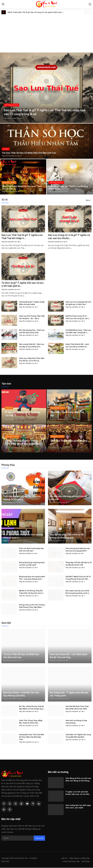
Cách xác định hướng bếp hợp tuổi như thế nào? (31, 550)
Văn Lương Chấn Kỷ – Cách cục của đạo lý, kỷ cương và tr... (32, 346)
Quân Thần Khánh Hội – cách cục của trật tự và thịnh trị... (77, 346)
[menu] (3, 4)
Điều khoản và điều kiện (80, 858)
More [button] (88, 200)
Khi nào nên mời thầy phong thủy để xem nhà (68, 498)
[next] (90, 12)
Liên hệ (64, 858)
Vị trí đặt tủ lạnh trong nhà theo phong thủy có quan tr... (23, 536)
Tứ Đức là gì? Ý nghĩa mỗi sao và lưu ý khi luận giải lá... (22, 285)
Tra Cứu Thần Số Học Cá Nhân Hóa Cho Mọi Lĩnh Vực (29, 153)
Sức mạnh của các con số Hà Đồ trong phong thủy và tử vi (77, 592)
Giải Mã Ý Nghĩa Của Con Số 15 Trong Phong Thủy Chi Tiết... (78, 578)
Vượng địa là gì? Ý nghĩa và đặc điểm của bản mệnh (32, 303)
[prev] (86, 12)
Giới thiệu (86, 862)
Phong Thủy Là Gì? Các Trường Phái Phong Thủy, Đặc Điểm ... (32, 606)
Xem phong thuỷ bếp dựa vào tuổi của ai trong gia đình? (78, 550)
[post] (46, 88)
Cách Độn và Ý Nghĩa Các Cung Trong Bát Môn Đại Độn (78, 736)
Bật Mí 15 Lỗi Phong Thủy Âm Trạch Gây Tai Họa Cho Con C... (32, 592)
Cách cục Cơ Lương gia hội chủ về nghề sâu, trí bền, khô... (78, 303)
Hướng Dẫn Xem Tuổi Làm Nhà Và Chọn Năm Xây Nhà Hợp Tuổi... (31, 737)
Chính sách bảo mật (71, 862)
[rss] (10, 810)
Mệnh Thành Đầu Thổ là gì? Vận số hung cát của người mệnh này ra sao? (36, 12)
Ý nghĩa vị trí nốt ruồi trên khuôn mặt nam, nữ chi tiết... (78, 793)
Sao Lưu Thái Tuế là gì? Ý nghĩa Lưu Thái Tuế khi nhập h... (22, 237)
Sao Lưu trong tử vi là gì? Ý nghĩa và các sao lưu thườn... (69, 237)
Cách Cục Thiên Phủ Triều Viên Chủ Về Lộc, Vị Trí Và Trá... (32, 360)
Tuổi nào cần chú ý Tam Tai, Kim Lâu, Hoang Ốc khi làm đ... (22, 498)
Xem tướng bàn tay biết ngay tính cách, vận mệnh (78, 807)
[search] (90, 4)
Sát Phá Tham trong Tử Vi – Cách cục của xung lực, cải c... (78, 317)
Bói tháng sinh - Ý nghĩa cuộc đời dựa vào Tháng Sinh (69, 694)
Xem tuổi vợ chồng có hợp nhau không (76, 722)
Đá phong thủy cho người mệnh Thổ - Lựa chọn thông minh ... (32, 578)
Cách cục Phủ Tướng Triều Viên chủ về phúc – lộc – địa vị (32, 317)
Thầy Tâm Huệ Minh (10, 118)
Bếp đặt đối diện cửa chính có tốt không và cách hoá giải (67, 536)
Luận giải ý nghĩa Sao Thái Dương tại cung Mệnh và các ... (68, 187)
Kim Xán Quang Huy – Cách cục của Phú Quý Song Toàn (32, 331)
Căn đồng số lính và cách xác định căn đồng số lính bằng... (78, 780)
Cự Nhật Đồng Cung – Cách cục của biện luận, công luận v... (78, 331)
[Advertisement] (46, 32)
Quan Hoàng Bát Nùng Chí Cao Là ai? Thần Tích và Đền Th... (22, 187)
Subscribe (39, 838)
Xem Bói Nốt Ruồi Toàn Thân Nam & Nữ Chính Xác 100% (77, 708)
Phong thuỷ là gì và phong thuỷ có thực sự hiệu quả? (32, 564)
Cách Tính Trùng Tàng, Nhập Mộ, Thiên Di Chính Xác (31, 722)
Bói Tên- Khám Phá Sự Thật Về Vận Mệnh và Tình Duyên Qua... (32, 708)
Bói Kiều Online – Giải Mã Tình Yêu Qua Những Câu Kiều (21, 694)
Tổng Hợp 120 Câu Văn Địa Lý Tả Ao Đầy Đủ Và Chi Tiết (79, 564)
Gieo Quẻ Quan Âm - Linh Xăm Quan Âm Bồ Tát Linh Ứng (69, 656)
